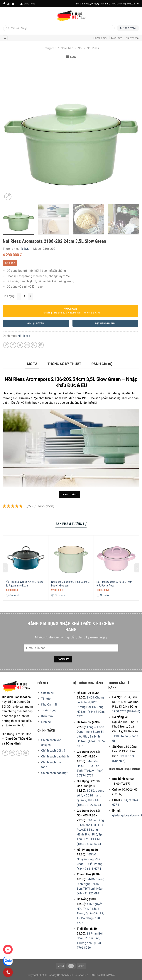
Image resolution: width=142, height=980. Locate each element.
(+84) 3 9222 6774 (130, 4)
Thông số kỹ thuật (64, 364)
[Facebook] (4, 4)
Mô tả (32, 364)
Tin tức (46, 699)
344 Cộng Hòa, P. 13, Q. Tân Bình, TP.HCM (88, 766)
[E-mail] (8, 4)
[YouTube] (13, 4)
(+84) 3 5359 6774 (89, 844)
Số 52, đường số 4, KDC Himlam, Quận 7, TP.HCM (91, 795)
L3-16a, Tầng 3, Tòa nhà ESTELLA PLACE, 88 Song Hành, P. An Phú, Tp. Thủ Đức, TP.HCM (90, 830)
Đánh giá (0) (102, 364)
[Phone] (8, 972)
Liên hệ (46, 722)
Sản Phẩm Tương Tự (71, 524)
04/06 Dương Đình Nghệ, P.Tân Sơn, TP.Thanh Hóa (91, 884)
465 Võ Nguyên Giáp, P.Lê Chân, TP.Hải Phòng (90, 859)
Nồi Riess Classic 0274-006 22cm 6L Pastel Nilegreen (71, 584)
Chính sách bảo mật (54, 773)
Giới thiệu (47, 693)
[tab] (32, 364)
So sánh (10, 263)
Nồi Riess (93, 48)
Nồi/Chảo (67, 48)
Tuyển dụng (49, 710)
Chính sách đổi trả (53, 751)
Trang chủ (50, 48)
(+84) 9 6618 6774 (89, 869)
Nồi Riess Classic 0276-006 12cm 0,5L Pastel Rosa (114, 584)
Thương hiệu (100, 38)
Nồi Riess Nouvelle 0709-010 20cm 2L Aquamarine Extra (24, 584)
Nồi (80, 48)
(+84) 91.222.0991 (89, 893)
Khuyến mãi (132, 38)
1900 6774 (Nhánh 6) (126, 711)
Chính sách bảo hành (55, 756)
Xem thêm (70, 494)
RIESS (25, 249)
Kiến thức (117, 38)
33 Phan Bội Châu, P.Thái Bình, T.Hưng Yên (90, 938)
